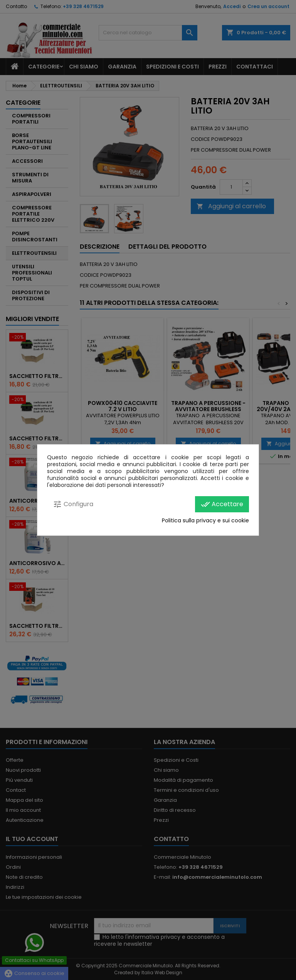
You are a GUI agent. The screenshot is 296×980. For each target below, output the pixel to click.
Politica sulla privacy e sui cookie (205, 520)
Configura (73, 504)
